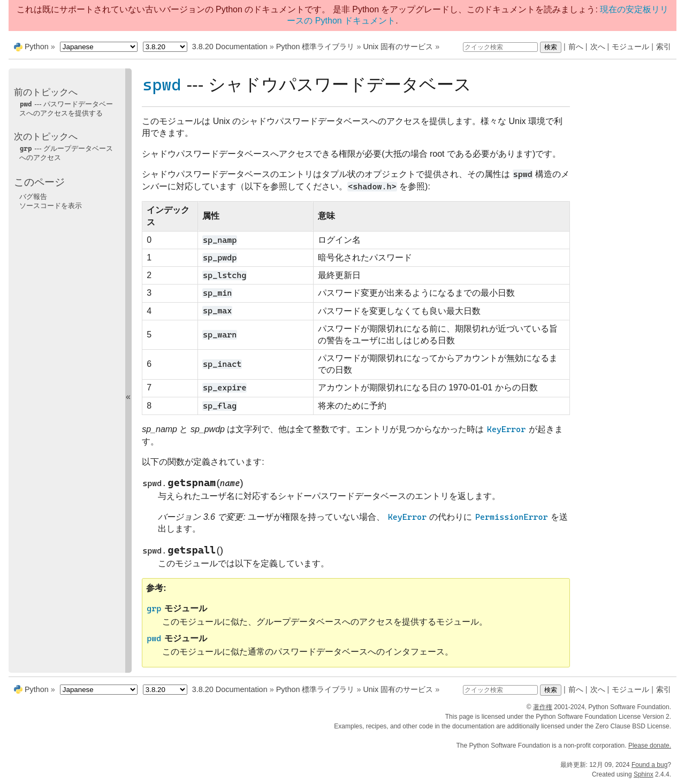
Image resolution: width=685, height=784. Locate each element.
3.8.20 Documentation (230, 47)
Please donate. (650, 745)
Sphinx (644, 774)
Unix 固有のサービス (398, 47)
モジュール (630, 47)
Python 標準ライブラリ (315, 47)
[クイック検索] (500, 47)
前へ (576, 47)
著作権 (543, 707)
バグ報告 (33, 197)
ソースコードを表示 (51, 206)
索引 (664, 47)
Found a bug (649, 765)
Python (37, 47)
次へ (598, 47)
